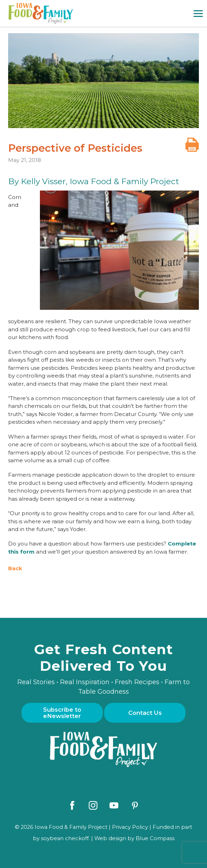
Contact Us (145, 713)
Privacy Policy (130, 827)
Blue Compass (155, 838)
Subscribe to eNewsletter (62, 713)
